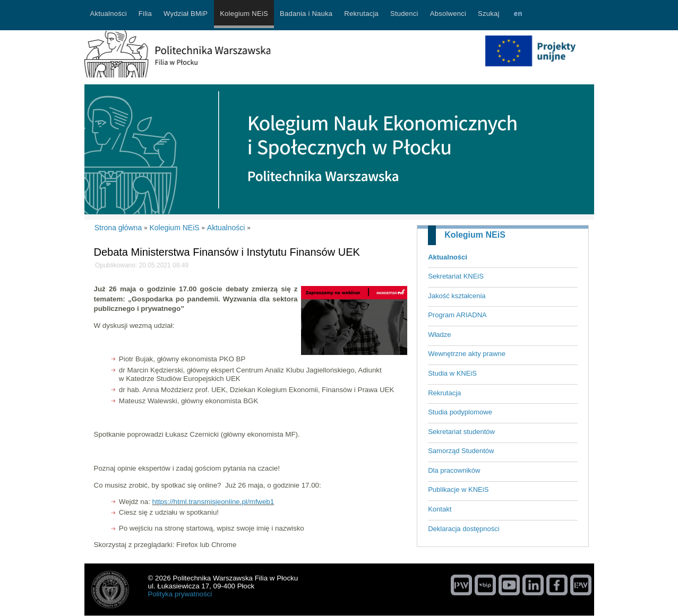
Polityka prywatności (180, 594)
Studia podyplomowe (460, 412)
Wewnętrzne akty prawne (467, 354)
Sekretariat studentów (461, 432)
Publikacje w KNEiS (458, 489)
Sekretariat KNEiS (456, 276)
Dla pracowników (454, 470)
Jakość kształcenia (457, 296)
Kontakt (440, 509)
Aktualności (448, 257)
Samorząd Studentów (461, 451)
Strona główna (118, 228)
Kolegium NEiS (475, 235)
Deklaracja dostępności (464, 529)
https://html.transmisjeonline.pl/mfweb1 (213, 502)
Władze (439, 335)
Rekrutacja (444, 393)
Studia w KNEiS (452, 373)
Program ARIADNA (457, 315)
